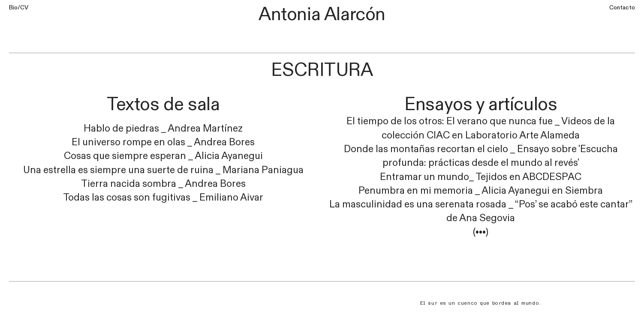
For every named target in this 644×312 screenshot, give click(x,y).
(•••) (481, 232)
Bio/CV (19, 8)
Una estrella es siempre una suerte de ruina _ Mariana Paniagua (163, 170)
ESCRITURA (322, 70)
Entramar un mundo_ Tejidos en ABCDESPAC (481, 177)
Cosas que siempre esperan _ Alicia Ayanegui (163, 156)
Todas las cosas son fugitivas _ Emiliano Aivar (163, 198)
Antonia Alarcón (322, 14)
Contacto (622, 8)
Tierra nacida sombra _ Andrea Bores (163, 184)
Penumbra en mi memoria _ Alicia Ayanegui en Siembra (481, 191)
